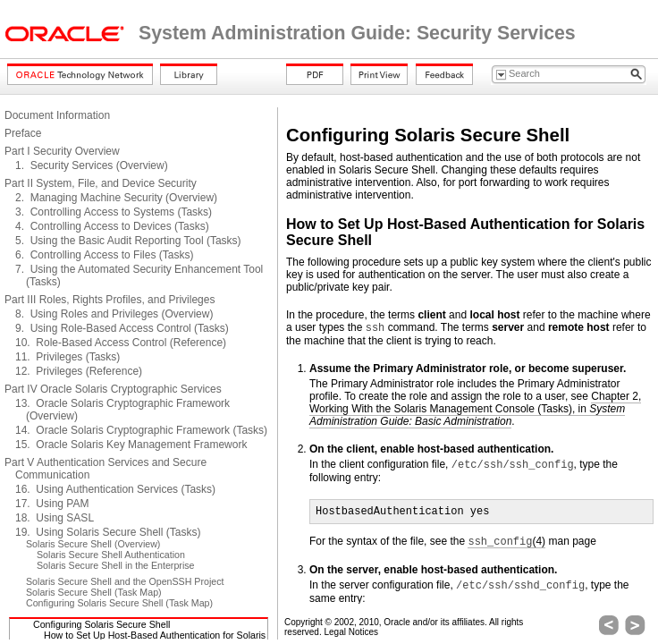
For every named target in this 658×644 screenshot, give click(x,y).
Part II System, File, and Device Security (101, 183)
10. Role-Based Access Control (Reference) (121, 343)
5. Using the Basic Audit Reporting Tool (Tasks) (128, 241)
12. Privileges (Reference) (79, 371)
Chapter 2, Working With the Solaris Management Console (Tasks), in (475, 409)
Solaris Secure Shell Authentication (111, 555)
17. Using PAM (52, 504)
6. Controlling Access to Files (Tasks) (104, 255)
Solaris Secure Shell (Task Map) (94, 592)
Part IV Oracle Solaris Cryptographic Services (113, 389)
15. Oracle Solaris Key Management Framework (131, 445)
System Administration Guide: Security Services (357, 33)
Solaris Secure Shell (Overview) (93, 544)
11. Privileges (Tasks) (67, 357)
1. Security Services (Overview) (92, 165)
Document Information (57, 115)
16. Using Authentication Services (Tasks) (115, 489)
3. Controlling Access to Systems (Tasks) (114, 212)
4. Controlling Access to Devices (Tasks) (112, 226)
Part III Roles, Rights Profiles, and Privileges (110, 300)
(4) (506, 542)
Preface (23, 133)
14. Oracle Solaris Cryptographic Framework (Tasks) (141, 430)
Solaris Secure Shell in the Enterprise (116, 565)
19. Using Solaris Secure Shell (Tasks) (108, 532)
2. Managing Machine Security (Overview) (116, 198)
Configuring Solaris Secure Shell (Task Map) (119, 603)
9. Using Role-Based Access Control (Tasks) (122, 328)
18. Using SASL (55, 518)
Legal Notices (351, 632)
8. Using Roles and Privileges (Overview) (114, 314)
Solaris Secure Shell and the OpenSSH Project (125, 581)
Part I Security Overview (62, 151)
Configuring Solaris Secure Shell (101, 624)
